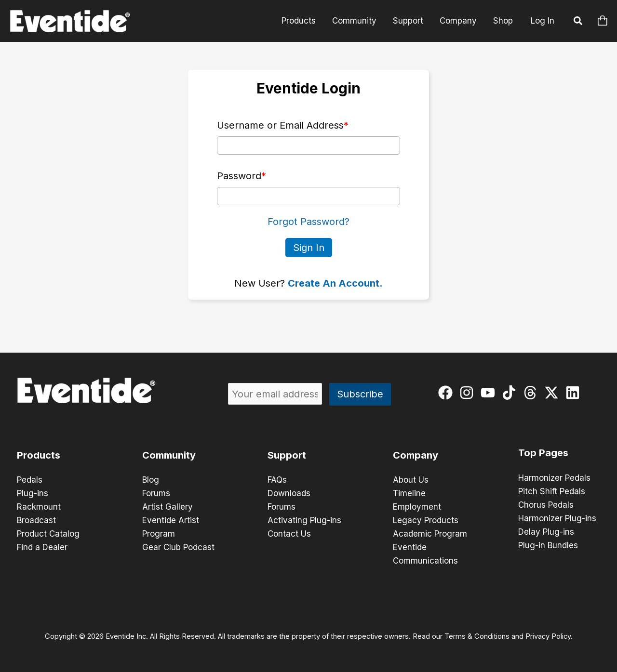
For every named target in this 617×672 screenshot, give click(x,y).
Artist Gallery (168, 507)
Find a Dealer (42, 547)
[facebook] (448, 393)
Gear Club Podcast (178, 547)
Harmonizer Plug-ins (557, 518)
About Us (411, 480)
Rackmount (39, 507)
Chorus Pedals (546, 505)
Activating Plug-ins (304, 520)
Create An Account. (335, 283)
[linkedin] (575, 393)
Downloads (289, 493)
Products (299, 21)
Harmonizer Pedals (554, 478)
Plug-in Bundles (548, 545)
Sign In (309, 248)
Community (354, 21)
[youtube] (490, 393)
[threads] (532, 393)
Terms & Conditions (477, 636)
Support (408, 21)
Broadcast (36, 520)
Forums (156, 493)
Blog (151, 480)
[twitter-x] (554, 393)
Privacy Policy (548, 636)
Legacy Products (426, 520)
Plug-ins (33, 493)
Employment (417, 507)
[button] (578, 22)
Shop (503, 21)
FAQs (277, 480)
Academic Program (430, 534)
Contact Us (289, 534)
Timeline (409, 493)
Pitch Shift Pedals (552, 491)
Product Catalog (48, 534)
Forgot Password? (308, 222)
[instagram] (469, 393)
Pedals (30, 480)
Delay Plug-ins (546, 532)
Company (458, 21)
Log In (543, 21)
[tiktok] (511, 393)
